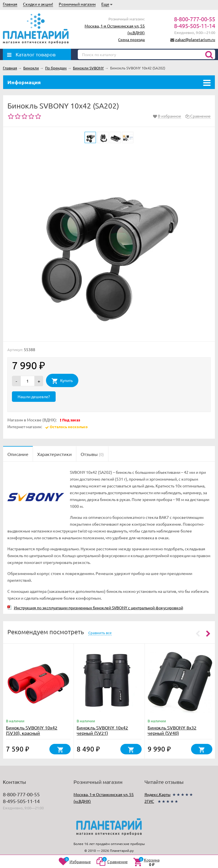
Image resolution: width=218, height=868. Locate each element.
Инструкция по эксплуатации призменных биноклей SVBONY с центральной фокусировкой (98, 608)
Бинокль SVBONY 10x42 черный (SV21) (102, 730)
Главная (10, 4)
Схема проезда (131, 40)
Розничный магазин (77, 4)
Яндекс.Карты (158, 794)
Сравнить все (100, 633)
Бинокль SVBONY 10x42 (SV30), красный (32, 730)
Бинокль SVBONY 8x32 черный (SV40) (172, 730)
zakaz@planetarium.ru (195, 39)
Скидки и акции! (38, 4)
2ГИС (149, 801)
